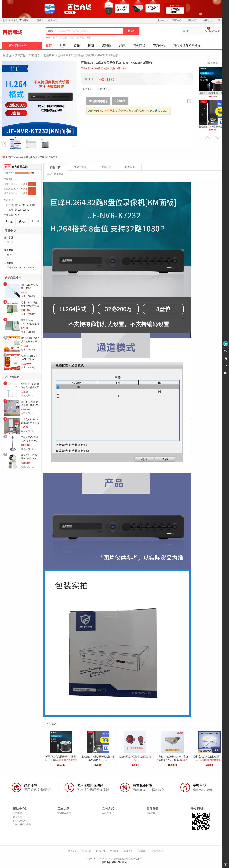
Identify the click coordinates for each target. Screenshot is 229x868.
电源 (55, 37)
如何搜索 (17, 817)
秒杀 (63, 46)
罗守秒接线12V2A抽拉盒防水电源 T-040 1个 (30, 342)
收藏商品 (9, 157)
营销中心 (156, 851)
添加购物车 (98, 101)
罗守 (48, 37)
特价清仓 (34, 55)
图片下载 (51, 157)
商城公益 (128, 851)
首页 (49, 46)
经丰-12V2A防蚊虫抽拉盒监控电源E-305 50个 (30, 306)
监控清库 (49, 55)
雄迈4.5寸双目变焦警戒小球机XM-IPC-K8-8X (30, 405)
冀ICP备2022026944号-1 (114, 862)
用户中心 (163, 20)
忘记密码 (17, 813)
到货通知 (155, 111)
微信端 (221, 20)
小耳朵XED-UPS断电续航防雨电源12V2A (30, 423)
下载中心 (159, 46)
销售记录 (106, 167)
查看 (17, 215)
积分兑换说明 (20, 821)
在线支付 (106, 813)
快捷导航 (208, 20)
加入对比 (22, 157)
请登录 (40, 20)
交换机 (81, 37)
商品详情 (55, 167)
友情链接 (114, 851)
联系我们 (100, 851)
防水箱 (64, 37)
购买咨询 (130, 167)
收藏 (9, 221)
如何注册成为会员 (22, 825)
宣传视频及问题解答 (187, 46)
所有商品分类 (18, 46)
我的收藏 (193, 20)
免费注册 (53, 20)
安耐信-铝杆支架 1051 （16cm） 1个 (30, 359)
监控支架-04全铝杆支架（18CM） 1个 (30, 441)
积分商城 (139, 46)
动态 (22, 221)
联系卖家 (151, 813)
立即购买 (120, 101)
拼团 (91, 46)
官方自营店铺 (20, 167)
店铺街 (106, 46)
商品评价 (81, 167)
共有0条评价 (104, 89)
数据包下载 (37, 157)
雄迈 (89, 37)
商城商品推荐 (64, 813)
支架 (72, 37)
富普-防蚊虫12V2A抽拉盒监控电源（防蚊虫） (30, 324)
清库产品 (20, 55)
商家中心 (178, 20)
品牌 (122, 46)
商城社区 (142, 851)
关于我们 (86, 851)
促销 (77, 46)
